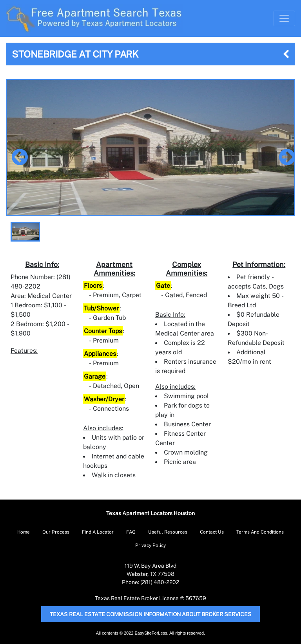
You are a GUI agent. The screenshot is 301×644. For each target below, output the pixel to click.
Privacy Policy (150, 545)
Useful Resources (168, 532)
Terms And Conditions (260, 532)
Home (24, 532)
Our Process (56, 532)
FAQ (131, 532)
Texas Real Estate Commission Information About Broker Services (151, 614)
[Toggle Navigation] (284, 18)
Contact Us (212, 532)
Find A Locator (98, 532)
